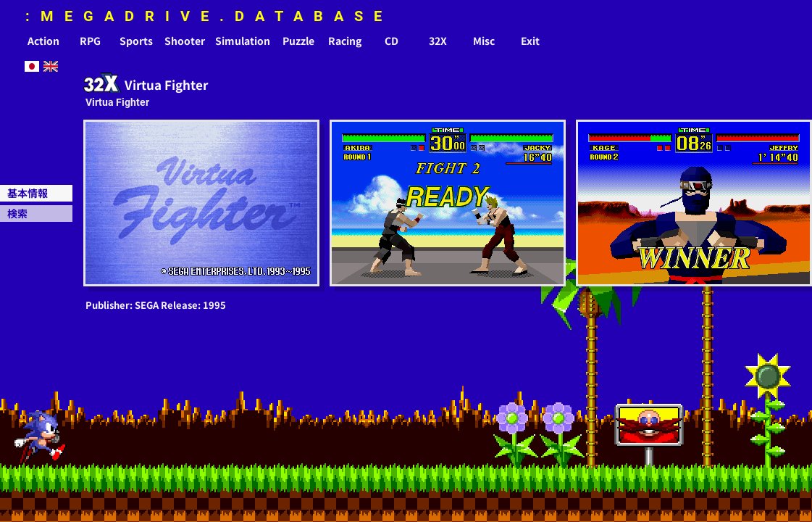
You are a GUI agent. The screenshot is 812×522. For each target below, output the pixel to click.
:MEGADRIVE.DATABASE (209, 16)
